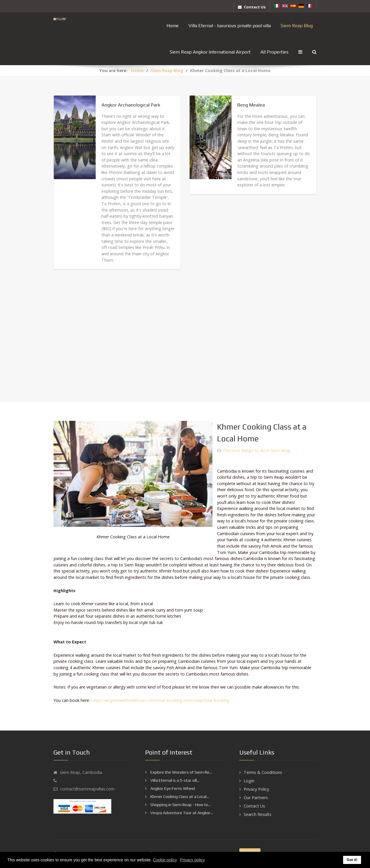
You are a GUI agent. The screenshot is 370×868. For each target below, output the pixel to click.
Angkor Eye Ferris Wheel (172, 788)
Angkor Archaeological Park (131, 105)
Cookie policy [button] (165, 860)
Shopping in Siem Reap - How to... (180, 805)
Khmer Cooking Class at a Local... (179, 797)
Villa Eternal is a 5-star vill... (174, 780)
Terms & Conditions (263, 772)
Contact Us (254, 806)
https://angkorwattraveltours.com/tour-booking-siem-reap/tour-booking (160, 700)
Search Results (258, 814)
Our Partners (256, 798)
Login (249, 781)
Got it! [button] (352, 860)
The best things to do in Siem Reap (257, 450)
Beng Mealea (251, 105)
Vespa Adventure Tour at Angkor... (181, 813)
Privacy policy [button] (193, 860)
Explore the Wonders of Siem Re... (181, 772)
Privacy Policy (256, 789)
